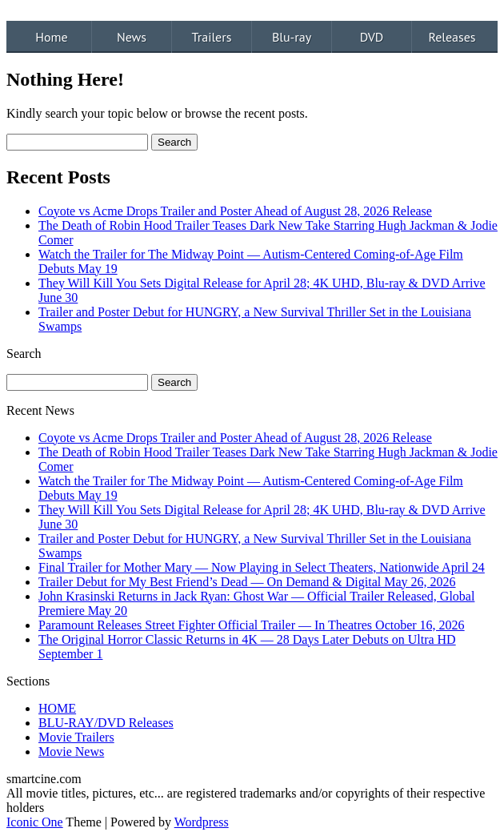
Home (51, 37)
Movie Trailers (76, 737)
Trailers (212, 37)
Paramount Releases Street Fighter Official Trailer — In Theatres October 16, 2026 (252, 625)
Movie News (71, 752)
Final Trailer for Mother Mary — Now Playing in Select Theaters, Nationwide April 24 (262, 567)
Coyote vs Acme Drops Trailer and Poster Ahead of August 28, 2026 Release (235, 211)
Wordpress (202, 822)
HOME (57, 708)
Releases (452, 37)
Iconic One (35, 822)
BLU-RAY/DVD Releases (106, 723)
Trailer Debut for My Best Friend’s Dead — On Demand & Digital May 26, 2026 (247, 582)
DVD (372, 37)
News (132, 37)
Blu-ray (292, 37)
